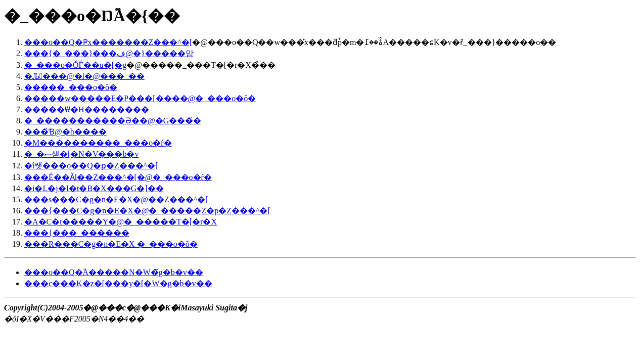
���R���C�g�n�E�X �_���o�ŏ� (111, 244)
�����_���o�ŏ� (71, 87)
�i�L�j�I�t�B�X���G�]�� (94, 188)
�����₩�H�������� (87, 109)
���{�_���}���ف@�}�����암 (109, 53)
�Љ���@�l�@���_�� (84, 76)
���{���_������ (77, 233)
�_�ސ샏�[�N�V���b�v (81, 154)
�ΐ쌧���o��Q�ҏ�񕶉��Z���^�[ (91, 166)
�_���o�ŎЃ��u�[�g (75, 65)
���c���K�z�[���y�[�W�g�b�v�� (118, 283)
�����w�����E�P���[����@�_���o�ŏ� (140, 98)
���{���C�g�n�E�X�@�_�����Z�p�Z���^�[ (147, 211)
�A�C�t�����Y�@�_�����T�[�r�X (121, 222)
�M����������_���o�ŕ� (98, 143)
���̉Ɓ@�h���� (65, 132)
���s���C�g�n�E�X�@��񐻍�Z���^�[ (116, 199)
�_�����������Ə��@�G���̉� (113, 121)
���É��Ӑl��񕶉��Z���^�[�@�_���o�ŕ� (118, 177)
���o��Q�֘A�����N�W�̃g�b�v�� (114, 272)
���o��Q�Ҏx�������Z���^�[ (108, 42)
